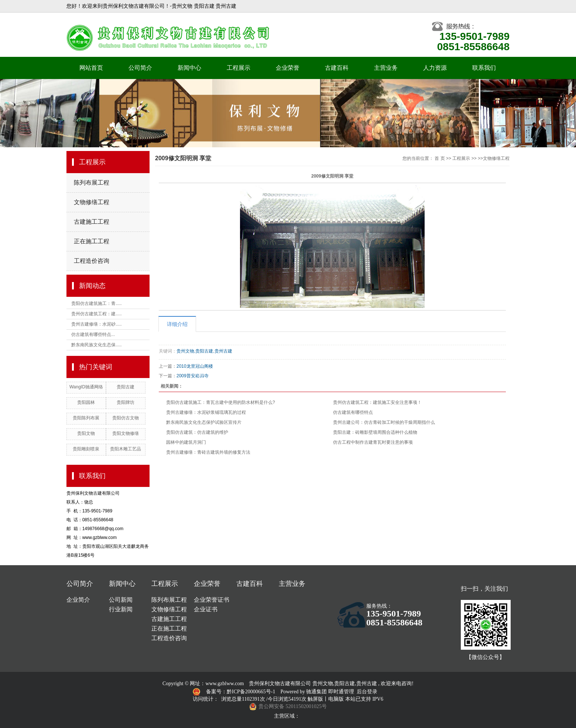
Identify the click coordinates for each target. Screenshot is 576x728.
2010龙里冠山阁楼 (195, 366)
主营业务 (386, 68)
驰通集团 (317, 692)
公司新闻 (121, 600)
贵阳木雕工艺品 (126, 449)
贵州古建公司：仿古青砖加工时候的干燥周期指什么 (384, 422)
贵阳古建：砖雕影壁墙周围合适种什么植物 (375, 432)
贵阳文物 (86, 433)
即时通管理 (341, 692)
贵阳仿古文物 (126, 418)
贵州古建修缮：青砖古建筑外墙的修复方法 (208, 452)
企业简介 (78, 600)
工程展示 (239, 68)
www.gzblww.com (224, 684)
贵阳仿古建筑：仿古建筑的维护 (197, 432)
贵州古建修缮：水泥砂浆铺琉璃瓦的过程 (206, 412)
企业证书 (206, 609)
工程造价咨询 (92, 261)
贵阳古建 (126, 387)
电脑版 (336, 699)
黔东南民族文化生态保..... (97, 345)
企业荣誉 (288, 68)
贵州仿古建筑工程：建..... (97, 314)
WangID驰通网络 (86, 387)
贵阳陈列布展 (86, 418)
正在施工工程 (92, 241)
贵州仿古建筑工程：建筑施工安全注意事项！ (377, 402)
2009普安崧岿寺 (193, 376)
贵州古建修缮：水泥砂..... (97, 324)
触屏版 (315, 699)
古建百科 (337, 68)
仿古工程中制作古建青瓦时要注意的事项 (373, 442)
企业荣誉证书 (212, 600)
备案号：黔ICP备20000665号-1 (241, 692)
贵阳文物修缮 (126, 433)
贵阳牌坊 (126, 402)
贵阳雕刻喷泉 (86, 449)
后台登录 (367, 692)
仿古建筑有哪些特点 (353, 412)
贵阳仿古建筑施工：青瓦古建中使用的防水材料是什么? (221, 402)
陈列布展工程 (92, 183)
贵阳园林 (86, 402)
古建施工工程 (92, 222)
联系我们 (484, 68)
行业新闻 (121, 609)
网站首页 (91, 68)
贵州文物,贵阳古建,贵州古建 (204, 351)
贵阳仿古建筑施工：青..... (97, 303)
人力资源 (435, 68)
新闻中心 (189, 68)
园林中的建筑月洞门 (186, 442)
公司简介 (140, 68)
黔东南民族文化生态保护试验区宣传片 (204, 422)
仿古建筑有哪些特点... (93, 334)
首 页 (440, 158)
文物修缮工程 (92, 202)
